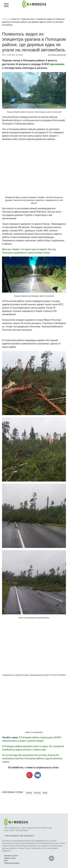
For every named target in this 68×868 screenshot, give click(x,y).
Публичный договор (12, 863)
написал (10, 208)
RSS (6, 861)
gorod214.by (61, 55)
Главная (6, 19)
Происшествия (28, 19)
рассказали (57, 64)
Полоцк (29, 793)
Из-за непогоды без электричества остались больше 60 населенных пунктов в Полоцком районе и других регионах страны (32, 758)
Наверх (52, 858)
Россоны (37, 793)
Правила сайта (10, 858)
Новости (15, 19)
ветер (45, 793)
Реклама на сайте (11, 856)
